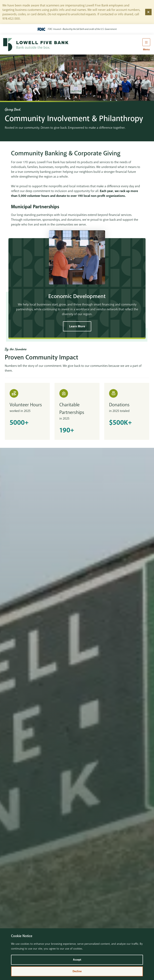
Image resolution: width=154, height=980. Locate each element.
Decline (77, 971)
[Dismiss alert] (148, 12)
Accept (77, 960)
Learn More (77, 326)
